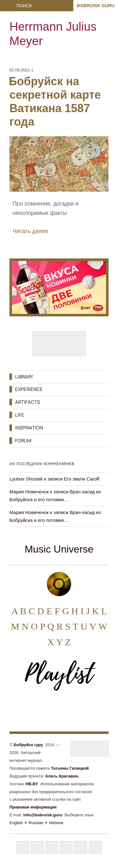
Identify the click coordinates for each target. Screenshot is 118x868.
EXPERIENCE (29, 389)
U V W (94, 626)
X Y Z (59, 642)
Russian (36, 823)
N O (30, 626)
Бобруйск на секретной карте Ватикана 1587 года (55, 102)
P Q (47, 626)
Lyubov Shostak (26, 479)
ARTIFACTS (28, 402)
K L (99, 611)
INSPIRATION (29, 428)
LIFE (20, 415)
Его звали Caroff (82, 479)
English (16, 823)
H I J (81, 611)
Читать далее (30, 231)
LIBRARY (24, 377)
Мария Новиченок (29, 492)
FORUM (23, 441)
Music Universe (59, 549)
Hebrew (56, 823)
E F (53, 611)
